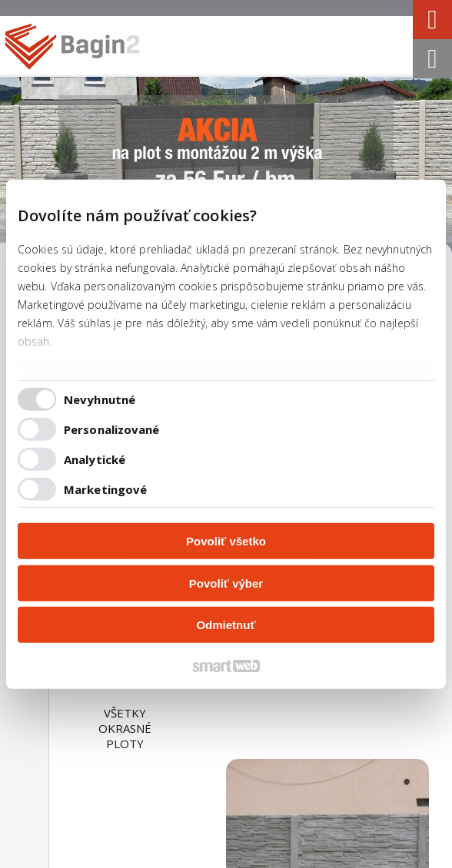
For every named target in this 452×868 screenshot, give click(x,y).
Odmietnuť (226, 625)
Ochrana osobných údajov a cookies (174, 860)
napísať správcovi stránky (304, 845)
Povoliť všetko (226, 541)
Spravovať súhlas (294, 860)
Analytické (95, 459)
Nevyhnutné (100, 399)
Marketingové (105, 489)
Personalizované (112, 429)
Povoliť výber (226, 583)
